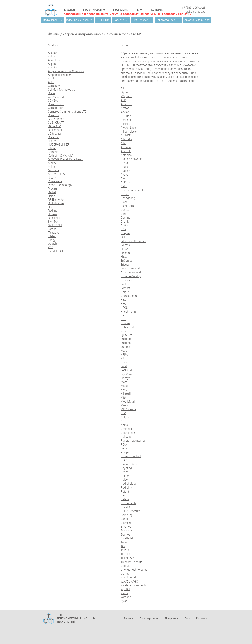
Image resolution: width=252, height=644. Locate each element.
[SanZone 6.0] (121, 20)
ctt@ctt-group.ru (196, 12)
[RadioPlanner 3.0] (53, 20)
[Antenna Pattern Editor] (197, 20)
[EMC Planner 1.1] (142, 20)
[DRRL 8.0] (103, 20)
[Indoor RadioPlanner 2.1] (80, 20)
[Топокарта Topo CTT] (168, 20)
